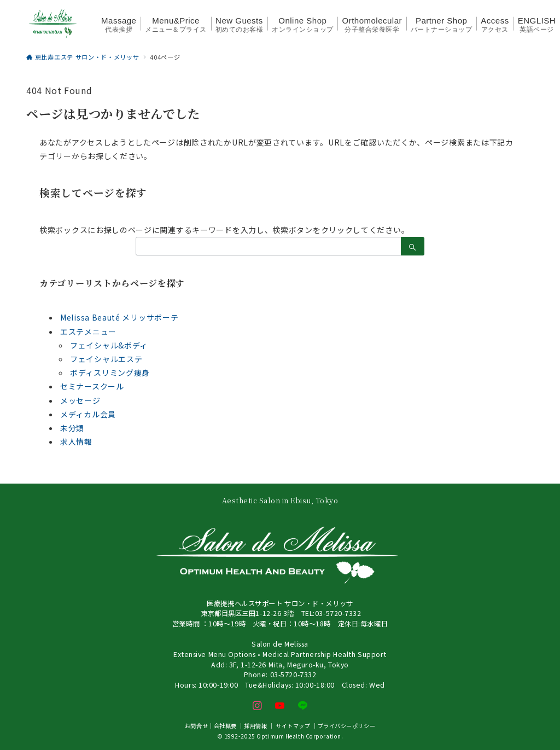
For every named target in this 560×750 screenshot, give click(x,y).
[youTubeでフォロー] (280, 706)
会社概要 (225, 726)
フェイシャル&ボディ (109, 345)
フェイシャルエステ (106, 359)
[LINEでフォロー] (303, 706)
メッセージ (80, 400)
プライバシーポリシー (347, 726)
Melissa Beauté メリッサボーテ (119, 317)
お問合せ (196, 726)
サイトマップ (293, 726)
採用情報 (255, 726)
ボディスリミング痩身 (110, 373)
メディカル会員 (88, 414)
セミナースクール (92, 386)
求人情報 (76, 441)
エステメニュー (88, 332)
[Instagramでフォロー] (258, 706)
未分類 (72, 428)
